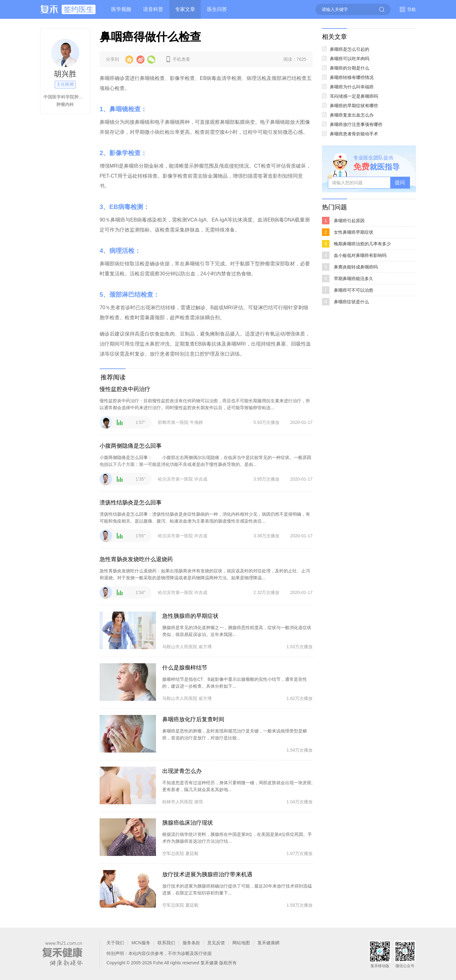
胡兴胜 (65, 74)
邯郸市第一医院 (173, 422)
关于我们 (115, 943)
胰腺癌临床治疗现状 (188, 823)
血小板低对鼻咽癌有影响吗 (360, 255)
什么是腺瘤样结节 (185, 668)
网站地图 (241, 943)
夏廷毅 (192, 853)
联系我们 (166, 943)
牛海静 (196, 422)
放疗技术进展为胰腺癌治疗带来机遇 (207, 874)
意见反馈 (216, 943)
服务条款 (191, 943)
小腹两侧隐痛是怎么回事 (131, 446)
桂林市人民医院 (178, 802)
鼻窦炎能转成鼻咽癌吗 (356, 267)
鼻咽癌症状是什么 (351, 302)
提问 (400, 182)
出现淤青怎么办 (182, 771)
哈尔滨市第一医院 (175, 479)
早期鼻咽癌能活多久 (354, 279)
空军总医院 (173, 853)
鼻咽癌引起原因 (349, 221)
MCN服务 (141, 943)
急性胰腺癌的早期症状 (190, 616)
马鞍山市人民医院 (180, 647)
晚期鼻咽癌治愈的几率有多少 (362, 244)
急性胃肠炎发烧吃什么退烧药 (136, 559)
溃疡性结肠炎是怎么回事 (131, 503)
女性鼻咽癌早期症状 (354, 232)
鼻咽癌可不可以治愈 (354, 290)
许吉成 (201, 479)
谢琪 (199, 802)
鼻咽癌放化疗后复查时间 (193, 719)
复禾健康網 (268, 943)
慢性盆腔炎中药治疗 (125, 389)
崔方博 (205, 647)
